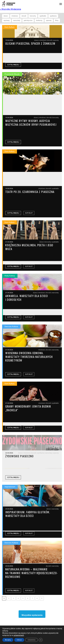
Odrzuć (19, 640)
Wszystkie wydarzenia (32, 618)
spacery (49, 20)
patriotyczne (28, 20)
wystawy (7, 20)
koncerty (33, 16)
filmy (57, 20)
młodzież (15, 16)
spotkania (53, 16)
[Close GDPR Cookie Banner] (41, 640)
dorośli (24, 16)
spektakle (43, 16)
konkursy (39, 20)
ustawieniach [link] (19, 635)
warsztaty (17, 20)
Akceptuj (8, 640)
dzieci (6, 16)
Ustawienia (32, 640)
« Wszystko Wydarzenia (10, 9)
